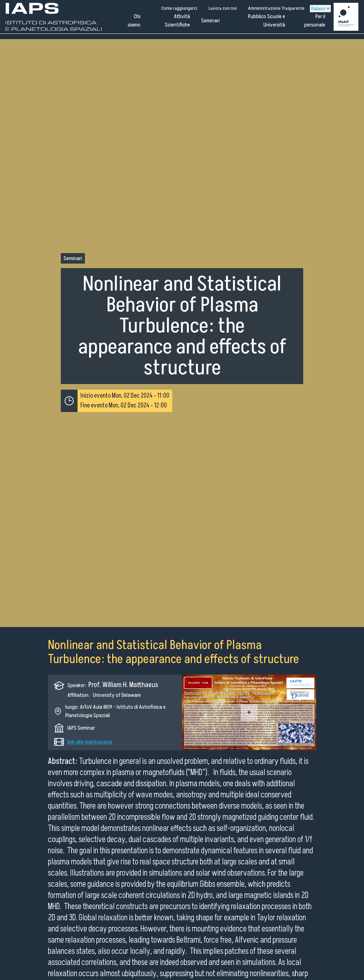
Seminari (210, 21)
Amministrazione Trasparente (276, 8)
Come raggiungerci (179, 8)
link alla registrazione (90, 742)
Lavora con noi (223, 8)
